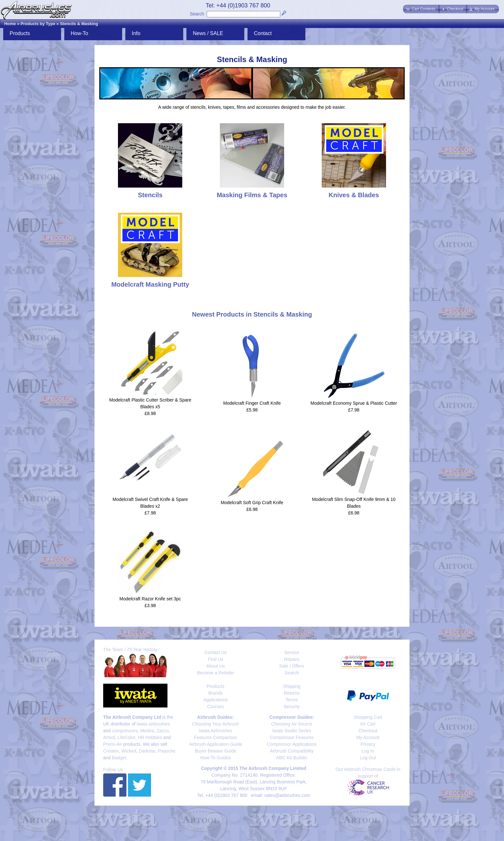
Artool (109, 737)
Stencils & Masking (79, 24)
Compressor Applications (292, 744)
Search (197, 14)
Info (136, 33)
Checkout (368, 731)
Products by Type (38, 24)
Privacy (368, 744)
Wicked (129, 751)
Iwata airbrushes (153, 724)
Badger (119, 758)
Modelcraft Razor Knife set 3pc (150, 599)
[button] (421, 9)
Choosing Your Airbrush (215, 724)
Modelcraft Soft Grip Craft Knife (252, 503)
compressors (125, 731)
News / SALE (208, 33)
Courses (215, 707)
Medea (147, 731)
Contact (263, 33)
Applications (216, 700)
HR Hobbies (150, 737)
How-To (79, 33)
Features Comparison (216, 737)
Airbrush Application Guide (216, 744)
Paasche (166, 751)
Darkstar (147, 751)
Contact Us (216, 652)
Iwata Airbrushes (216, 731)
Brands (215, 693)
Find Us (215, 659)
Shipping (292, 686)
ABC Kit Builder (292, 758)
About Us (216, 666)
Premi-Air (113, 744)
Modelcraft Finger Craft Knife (252, 403)
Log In (368, 751)
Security (292, 707)
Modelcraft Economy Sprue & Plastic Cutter (354, 403)
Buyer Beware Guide (216, 751)
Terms (292, 700)
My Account (368, 737)
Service (292, 652)
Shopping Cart (368, 717)
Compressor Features (292, 737)
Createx (111, 751)
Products (20, 33)
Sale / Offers (292, 666)
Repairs (292, 659)
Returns (292, 693)
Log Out (368, 758)
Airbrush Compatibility (292, 751)
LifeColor (126, 737)
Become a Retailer (216, 673)
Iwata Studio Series (292, 731)
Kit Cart (368, 724)
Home (10, 24)
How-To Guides (216, 758)
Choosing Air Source (292, 724)
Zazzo (163, 731)
